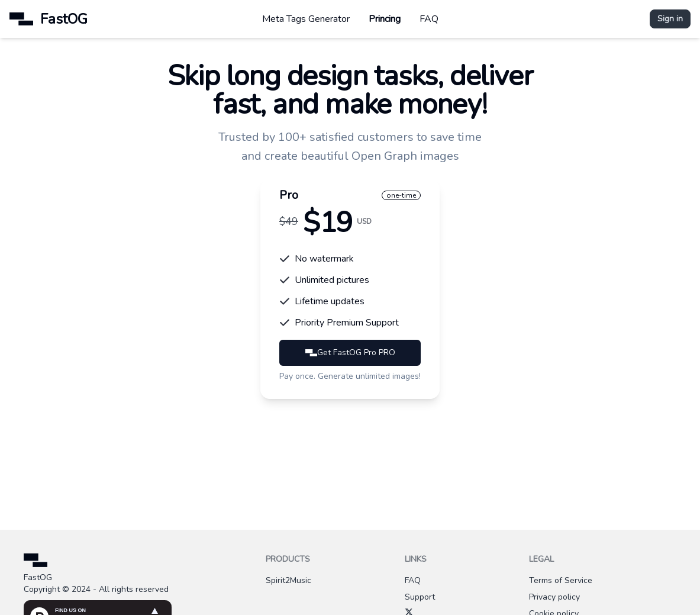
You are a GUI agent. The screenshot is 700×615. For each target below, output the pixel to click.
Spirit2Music (288, 580)
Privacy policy (554, 597)
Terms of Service (561, 580)
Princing (385, 19)
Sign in (670, 19)
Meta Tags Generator (306, 19)
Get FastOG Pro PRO (350, 352)
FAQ (429, 19)
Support (420, 597)
